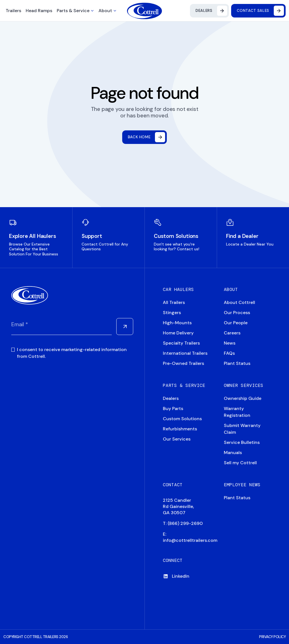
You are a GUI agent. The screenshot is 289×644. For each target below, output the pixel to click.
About (105, 11)
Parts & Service (73, 11)
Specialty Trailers (181, 343)
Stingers (172, 313)
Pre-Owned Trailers (183, 363)
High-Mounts (177, 323)
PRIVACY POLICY (272, 637)
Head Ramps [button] (39, 11)
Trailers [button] (13, 11)
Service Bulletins (242, 442)
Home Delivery (178, 333)
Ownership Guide (243, 398)
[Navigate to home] (145, 11)
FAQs (229, 353)
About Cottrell (239, 302)
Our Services (177, 439)
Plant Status (237, 363)
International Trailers (185, 353)
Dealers (171, 398)
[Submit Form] (125, 327)
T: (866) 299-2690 (183, 523)
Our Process (237, 313)
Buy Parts (173, 408)
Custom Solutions (182, 419)
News (230, 343)
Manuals (233, 453)
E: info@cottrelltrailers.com (190, 537)
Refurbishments (180, 429)
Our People (236, 323)
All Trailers (174, 302)
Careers (232, 333)
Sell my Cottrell (240, 463)
